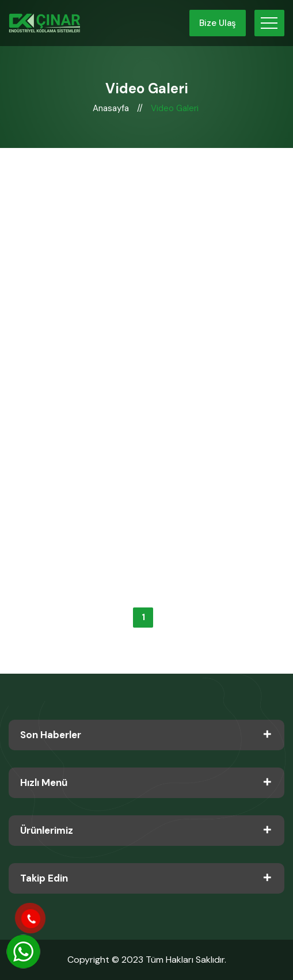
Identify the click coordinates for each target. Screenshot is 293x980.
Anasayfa (112, 108)
